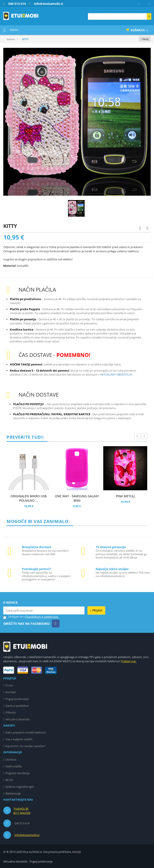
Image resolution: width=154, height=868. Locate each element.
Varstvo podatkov (17, 706)
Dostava (11, 759)
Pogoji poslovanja (17, 699)
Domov (11, 39)
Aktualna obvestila (17, 719)
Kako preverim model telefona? (26, 732)
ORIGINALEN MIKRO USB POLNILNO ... (29, 498)
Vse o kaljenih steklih (19, 739)
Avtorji (76, 852)
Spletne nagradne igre (20, 787)
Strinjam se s (14, 617)
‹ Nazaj (145, 39)
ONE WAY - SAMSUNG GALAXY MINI (77, 498)
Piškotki (11, 712)
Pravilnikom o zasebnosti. (42, 617)
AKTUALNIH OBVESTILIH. (116, 374)
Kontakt (11, 692)
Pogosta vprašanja (17, 773)
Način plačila (14, 766)
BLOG (9, 780)
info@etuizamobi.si (27, 835)
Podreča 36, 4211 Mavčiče (22, 811)
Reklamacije (13, 793)
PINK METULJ (125, 496)
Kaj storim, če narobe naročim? (25, 746)
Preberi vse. (129, 661)
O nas (9, 685)
